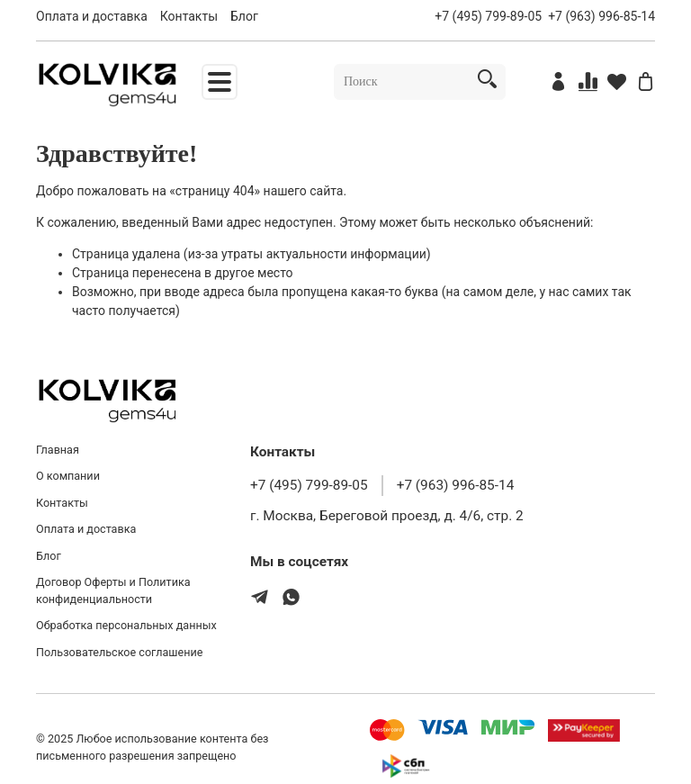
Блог (244, 16)
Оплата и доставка (92, 16)
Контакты (189, 16)
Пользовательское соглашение (119, 652)
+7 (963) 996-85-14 (601, 16)
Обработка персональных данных (126, 625)
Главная (58, 450)
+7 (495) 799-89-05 (488, 16)
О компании (68, 476)
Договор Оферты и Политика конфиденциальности (113, 590)
